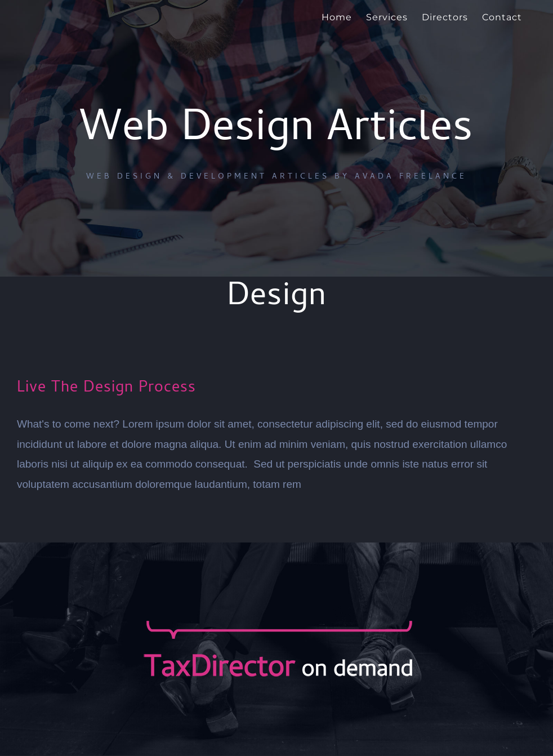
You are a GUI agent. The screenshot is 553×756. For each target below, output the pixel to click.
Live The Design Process (106, 389)
